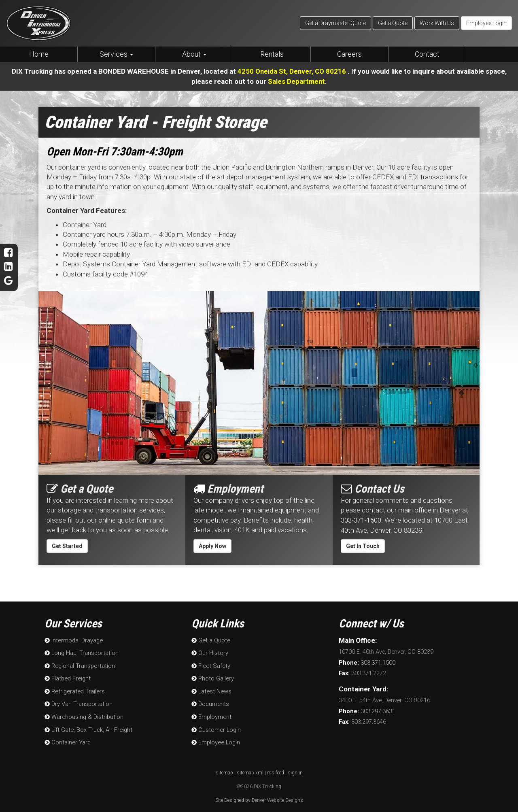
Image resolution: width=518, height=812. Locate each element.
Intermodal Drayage (73, 640)
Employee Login (486, 23)
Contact (427, 54)
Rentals (272, 54)
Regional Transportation (79, 664)
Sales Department (296, 81)
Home (39, 54)
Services (116, 54)
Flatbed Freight (67, 677)
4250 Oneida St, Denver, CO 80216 (292, 71)
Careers (349, 54)
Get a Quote (393, 23)
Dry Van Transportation (78, 701)
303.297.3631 (367, 710)
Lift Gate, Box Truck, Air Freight (87, 726)
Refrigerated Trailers (73, 689)
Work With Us (437, 23)
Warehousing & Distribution (83, 714)
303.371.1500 (367, 662)
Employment (211, 714)
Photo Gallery (212, 677)
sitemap (224, 768)
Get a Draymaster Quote (335, 23)
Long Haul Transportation (81, 652)
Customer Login (215, 726)
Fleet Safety (210, 664)
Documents (210, 701)
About (194, 54)
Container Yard (67, 739)
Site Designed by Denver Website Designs (259, 796)
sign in (295, 768)
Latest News (210, 689)
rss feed (276, 768)
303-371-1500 (361, 520)
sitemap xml (250, 768)
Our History (209, 652)
